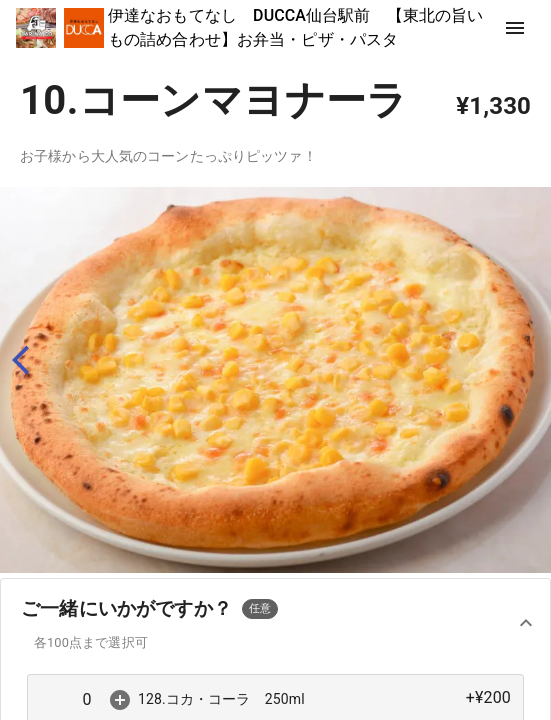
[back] (29, 360)
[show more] (515, 28)
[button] (275, 623)
